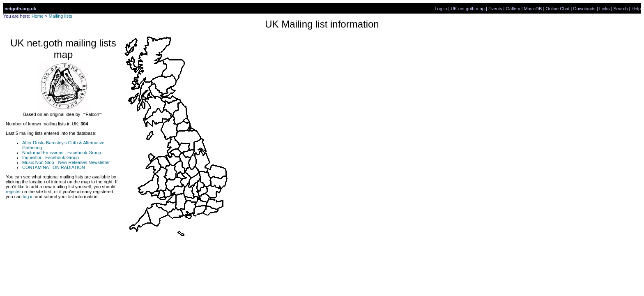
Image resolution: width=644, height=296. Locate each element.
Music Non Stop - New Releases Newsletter (66, 162)
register (13, 192)
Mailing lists (61, 16)
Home (38, 16)
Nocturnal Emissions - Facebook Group (62, 153)
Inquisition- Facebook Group (51, 157)
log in (28, 197)
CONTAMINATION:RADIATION (54, 167)
